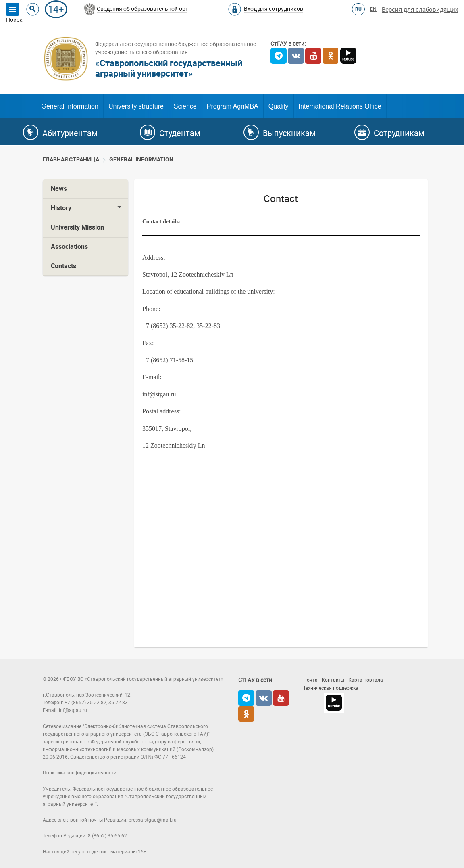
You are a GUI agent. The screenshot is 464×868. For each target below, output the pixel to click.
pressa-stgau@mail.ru (153, 820)
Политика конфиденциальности (80, 773)
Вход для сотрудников (274, 9)
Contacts (63, 266)
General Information (70, 106)
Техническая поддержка (331, 688)
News (59, 189)
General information (141, 159)
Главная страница (71, 159)
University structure (136, 106)
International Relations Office (340, 106)
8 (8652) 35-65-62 (107, 836)
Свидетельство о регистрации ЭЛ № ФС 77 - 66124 (128, 757)
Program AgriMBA (233, 106)
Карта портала (366, 680)
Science (185, 106)
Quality (279, 106)
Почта (310, 680)
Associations (69, 247)
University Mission (77, 227)
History (61, 208)
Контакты (333, 680)
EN (373, 9)
